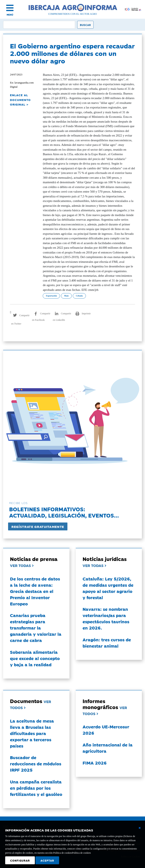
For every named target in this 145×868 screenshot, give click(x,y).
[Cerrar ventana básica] (140, 828)
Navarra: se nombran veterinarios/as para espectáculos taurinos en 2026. (106, 618)
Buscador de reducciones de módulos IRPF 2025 (36, 763)
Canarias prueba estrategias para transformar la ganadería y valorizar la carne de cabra (36, 628)
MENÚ (10, 15)
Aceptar (47, 860)
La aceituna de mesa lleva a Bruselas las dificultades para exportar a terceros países (32, 733)
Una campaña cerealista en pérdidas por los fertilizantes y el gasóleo (36, 788)
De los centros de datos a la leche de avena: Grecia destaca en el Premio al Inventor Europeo (35, 591)
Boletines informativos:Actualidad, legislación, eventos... (64, 512)
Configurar (20, 860)
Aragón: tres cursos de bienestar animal (107, 643)
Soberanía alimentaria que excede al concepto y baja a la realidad (35, 658)
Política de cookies (81, 853)
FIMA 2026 (95, 763)
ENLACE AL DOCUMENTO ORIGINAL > (20, 100)
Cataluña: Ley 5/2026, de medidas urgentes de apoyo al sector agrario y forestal (108, 588)
